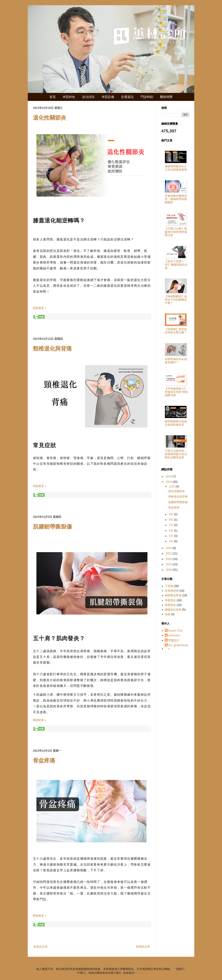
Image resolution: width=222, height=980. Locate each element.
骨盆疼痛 (44, 761)
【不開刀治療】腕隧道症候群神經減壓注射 (176, 232)
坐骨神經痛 (172, 591)
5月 (171, 536)
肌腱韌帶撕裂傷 (52, 527)
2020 (169, 559)
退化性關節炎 (50, 118)
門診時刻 (147, 97)
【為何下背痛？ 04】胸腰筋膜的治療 (176, 265)
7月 (171, 525)
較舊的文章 (143, 947)
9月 (171, 514)
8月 (171, 520)
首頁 (53, 97)
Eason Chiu (175, 631)
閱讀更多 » (40, 308)
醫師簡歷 (166, 97)
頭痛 (168, 614)
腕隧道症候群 (173, 610)
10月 (172, 487)
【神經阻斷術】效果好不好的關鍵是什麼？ (176, 300)
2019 (169, 564)
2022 (169, 548)
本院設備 (108, 97)
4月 (171, 541)
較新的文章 (41, 947)
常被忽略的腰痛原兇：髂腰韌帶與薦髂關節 (176, 199)
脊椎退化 (170, 600)
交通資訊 (127, 97)
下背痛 (169, 586)
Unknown (174, 635)
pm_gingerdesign (178, 647)
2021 (169, 553)
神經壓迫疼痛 (173, 595)
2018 (169, 570)
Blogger (142, 973)
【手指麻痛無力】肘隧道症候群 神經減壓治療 (176, 392)
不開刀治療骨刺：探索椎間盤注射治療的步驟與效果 (176, 454)
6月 (171, 531)
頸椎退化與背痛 (52, 349)
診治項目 (88, 97)
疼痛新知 (170, 605)
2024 (169, 476)
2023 (169, 482)
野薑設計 (174, 640)
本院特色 (69, 97)
